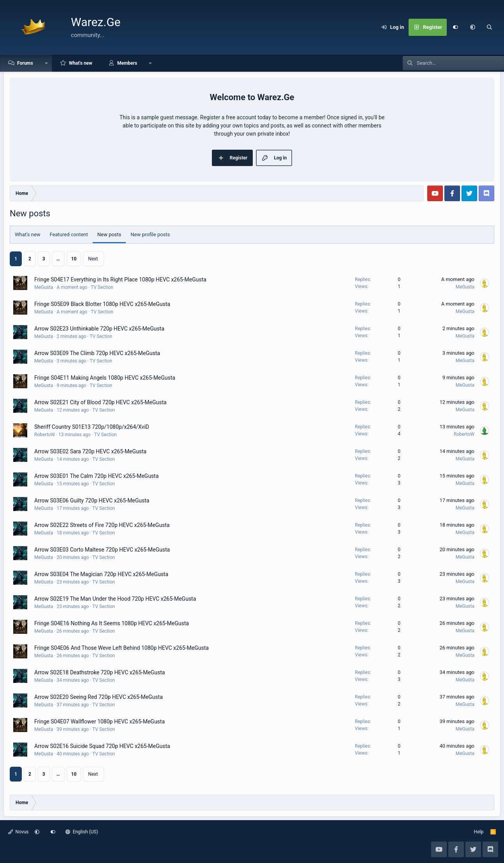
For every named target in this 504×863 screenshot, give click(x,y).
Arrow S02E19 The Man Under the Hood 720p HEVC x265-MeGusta (115, 599)
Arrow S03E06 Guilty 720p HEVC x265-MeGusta (92, 500)
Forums (25, 63)
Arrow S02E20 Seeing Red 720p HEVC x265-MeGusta (99, 697)
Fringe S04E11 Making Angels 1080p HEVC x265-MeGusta (105, 378)
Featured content (69, 234)
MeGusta (44, 287)
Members (127, 63)
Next (93, 259)
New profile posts (150, 234)
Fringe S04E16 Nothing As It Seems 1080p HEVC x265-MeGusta (112, 623)
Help (479, 832)
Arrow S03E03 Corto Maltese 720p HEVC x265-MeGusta (102, 550)
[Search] (490, 27)
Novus (19, 832)
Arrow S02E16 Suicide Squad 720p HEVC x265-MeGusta (102, 746)
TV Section (102, 287)
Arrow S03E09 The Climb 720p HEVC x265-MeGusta (97, 353)
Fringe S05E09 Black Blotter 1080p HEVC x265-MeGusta (102, 304)
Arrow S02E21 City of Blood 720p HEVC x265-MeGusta (100, 402)
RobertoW (45, 435)
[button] (472, 27)
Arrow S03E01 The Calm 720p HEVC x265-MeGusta (96, 476)
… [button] (58, 259)
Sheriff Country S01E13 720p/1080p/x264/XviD (92, 427)
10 (74, 259)
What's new (81, 63)
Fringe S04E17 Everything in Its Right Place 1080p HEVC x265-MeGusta (120, 279)
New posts (109, 234)
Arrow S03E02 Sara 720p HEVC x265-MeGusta (90, 451)
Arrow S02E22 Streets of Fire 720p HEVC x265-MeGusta (102, 525)
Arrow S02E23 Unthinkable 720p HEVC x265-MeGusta (99, 329)
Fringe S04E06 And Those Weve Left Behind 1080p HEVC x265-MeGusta (122, 648)
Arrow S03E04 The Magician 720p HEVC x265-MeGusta (101, 574)
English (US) (82, 832)
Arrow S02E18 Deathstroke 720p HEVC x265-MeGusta (100, 672)
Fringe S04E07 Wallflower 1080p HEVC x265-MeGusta (100, 722)
